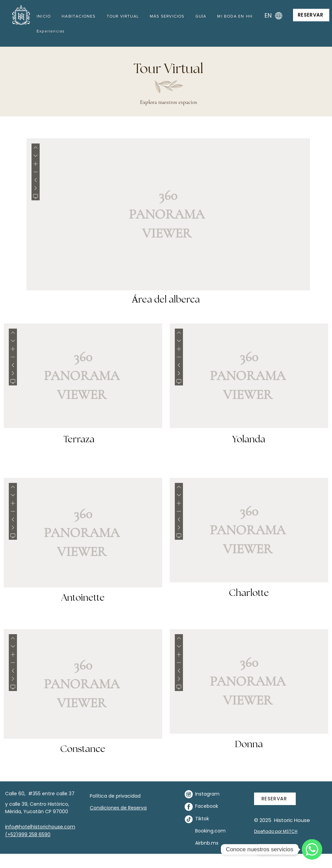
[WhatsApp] (312, 849)
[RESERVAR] (311, 15)
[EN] (273, 16)
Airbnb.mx (207, 843)
